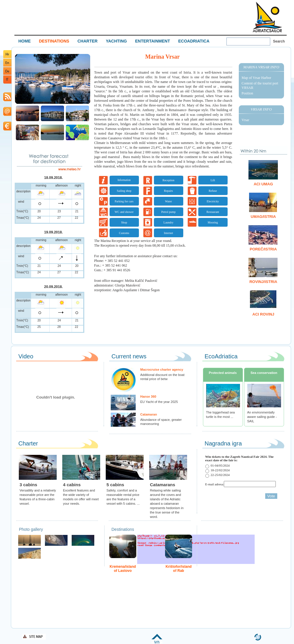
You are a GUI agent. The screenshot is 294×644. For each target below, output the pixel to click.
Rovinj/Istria (263, 282)
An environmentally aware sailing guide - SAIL (262, 417)
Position (247, 93)
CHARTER (88, 41)
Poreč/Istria (263, 249)
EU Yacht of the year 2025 (159, 402)
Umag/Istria (263, 217)
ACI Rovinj (263, 314)
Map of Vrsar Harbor (257, 78)
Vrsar (246, 120)
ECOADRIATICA (194, 41)
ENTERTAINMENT (153, 41)
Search (279, 41)
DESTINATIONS (54, 41)
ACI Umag (263, 184)
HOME (25, 41)
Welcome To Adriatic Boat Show (267, 17)
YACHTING (116, 41)
